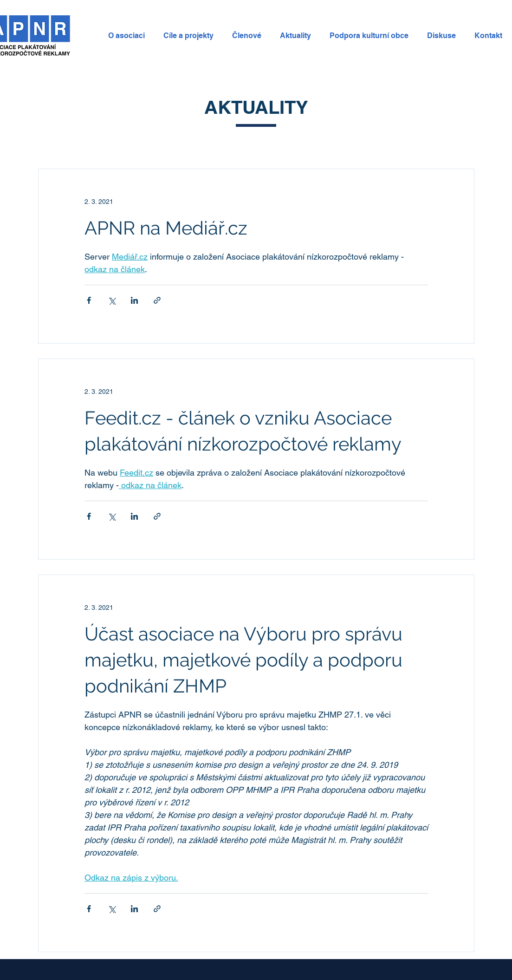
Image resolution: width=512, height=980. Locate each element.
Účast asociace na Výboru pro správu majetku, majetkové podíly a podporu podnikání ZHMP (243, 660)
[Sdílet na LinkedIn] (134, 300)
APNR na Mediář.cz (166, 228)
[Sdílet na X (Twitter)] (112, 300)
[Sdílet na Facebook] (89, 300)
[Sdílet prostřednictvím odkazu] (157, 300)
